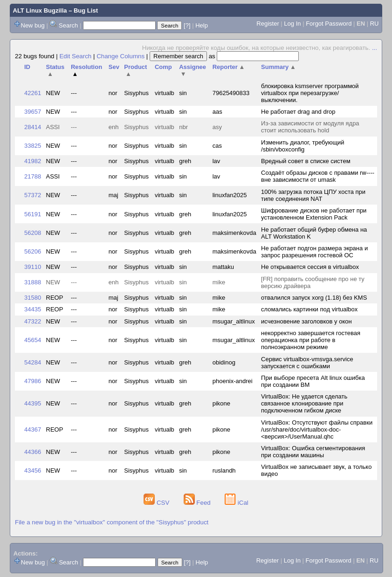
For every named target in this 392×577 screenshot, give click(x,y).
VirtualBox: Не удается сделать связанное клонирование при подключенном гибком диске (304, 403)
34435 (33, 309)
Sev (114, 67)
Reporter (229, 67)
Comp (163, 67)
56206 (33, 251)
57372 (33, 195)
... (375, 48)
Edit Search (75, 56)
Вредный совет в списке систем (306, 161)
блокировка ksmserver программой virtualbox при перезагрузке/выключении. (310, 93)
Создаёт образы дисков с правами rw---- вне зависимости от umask (318, 176)
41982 (33, 161)
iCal (237, 503)
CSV (157, 503)
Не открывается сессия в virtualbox (310, 267)
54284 (33, 362)
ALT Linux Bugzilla (40, 10)
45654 (33, 340)
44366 (33, 452)
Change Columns (120, 56)
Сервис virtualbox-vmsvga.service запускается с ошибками (307, 363)
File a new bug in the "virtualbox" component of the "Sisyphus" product (112, 522)
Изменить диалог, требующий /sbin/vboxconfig (303, 146)
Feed (198, 503)
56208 (33, 233)
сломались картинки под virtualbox (309, 309)
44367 (33, 429)
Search (68, 25)
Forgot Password (329, 24)
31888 (33, 282)
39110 (33, 267)
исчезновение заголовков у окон (306, 321)
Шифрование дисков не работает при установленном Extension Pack (314, 214)
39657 (33, 112)
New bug (33, 25)
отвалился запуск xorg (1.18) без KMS (314, 298)
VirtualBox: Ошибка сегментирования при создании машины (313, 452)
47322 (33, 321)
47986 (33, 381)
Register (268, 24)
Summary (279, 67)
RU (375, 24)
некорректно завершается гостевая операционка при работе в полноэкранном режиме (311, 340)
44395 (33, 403)
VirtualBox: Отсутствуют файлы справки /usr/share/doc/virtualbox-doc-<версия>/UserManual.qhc (317, 429)
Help (202, 25)
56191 (33, 214)
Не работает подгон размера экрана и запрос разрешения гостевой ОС (314, 252)
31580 (33, 298)
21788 (33, 176)
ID (27, 67)
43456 (33, 471)
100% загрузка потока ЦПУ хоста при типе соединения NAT (313, 195)
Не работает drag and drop (298, 112)
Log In (292, 24)
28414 (33, 127)
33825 (33, 146)
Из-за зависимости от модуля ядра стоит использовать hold (310, 127)
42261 (33, 93)
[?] (187, 25)
